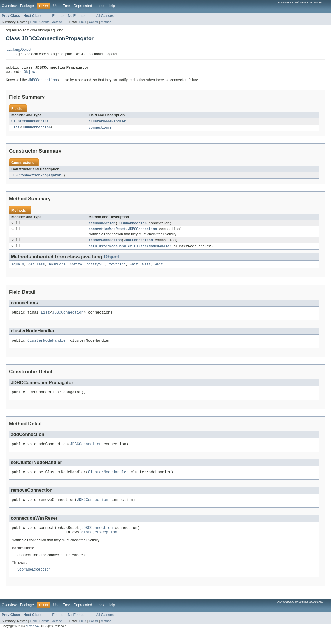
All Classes (105, 16)
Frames (58, 16)
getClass (37, 269)
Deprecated (83, 6)
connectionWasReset (107, 233)
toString (117, 269)
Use (56, 6)
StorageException (99, 544)
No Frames (77, 16)
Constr (44, 22)
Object (31, 73)
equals (18, 269)
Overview (9, 6)
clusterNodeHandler (107, 124)
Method (57, 22)
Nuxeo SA (32, 639)
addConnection (102, 226)
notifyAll (96, 269)
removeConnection (105, 244)
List (15, 130)
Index (100, 6)
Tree (67, 6)
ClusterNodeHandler (30, 124)
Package (27, 6)
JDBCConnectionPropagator (36, 178)
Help (111, 6)
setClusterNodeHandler (110, 251)
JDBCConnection (36, 130)
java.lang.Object (19, 50)
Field (33, 22)
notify (76, 269)
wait (134, 269)
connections (100, 130)
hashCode (57, 269)
